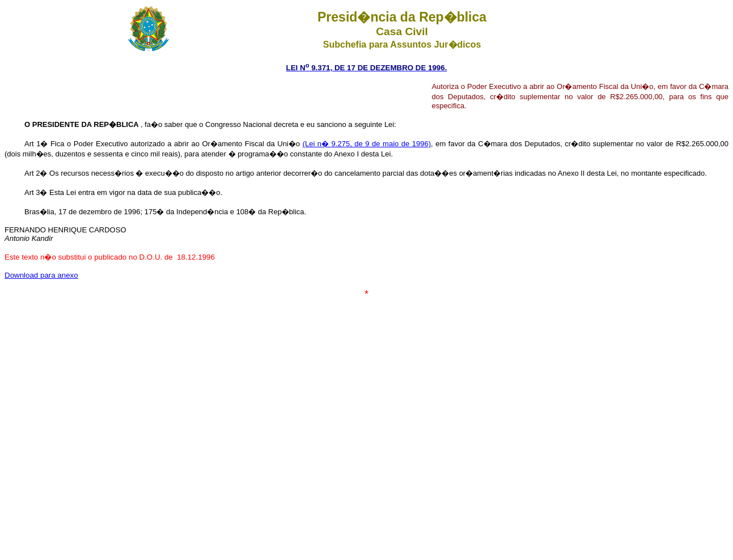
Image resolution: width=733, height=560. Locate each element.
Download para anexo (41, 275)
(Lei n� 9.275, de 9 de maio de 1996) (367, 144)
